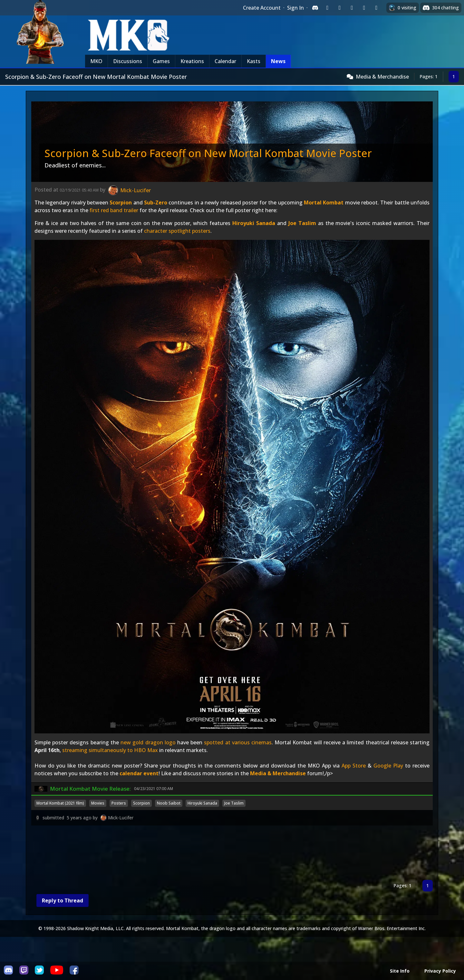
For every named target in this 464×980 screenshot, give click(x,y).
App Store (354, 766)
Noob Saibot (169, 803)
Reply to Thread (63, 900)
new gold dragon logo (148, 742)
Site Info (400, 971)
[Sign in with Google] (340, 8)
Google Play (388, 766)
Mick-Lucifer (121, 818)
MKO (96, 61)
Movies (98, 803)
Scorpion (121, 203)
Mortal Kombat (324, 203)
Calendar (225, 61)
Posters (119, 803)
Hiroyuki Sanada (254, 223)
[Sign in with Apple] (364, 8)
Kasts (254, 61)
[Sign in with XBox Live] (376, 8)
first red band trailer (114, 210)
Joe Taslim (302, 223)
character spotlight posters (177, 231)
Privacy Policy (440, 971)
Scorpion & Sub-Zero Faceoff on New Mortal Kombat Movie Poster (208, 153)
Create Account (262, 8)
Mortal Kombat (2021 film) (60, 803)
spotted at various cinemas (238, 742)
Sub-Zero (156, 203)
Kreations (192, 61)
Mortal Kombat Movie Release (90, 789)
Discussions (128, 61)
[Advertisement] (225, 854)
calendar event (139, 773)
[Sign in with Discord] (315, 8)
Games (161, 61)
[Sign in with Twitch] (327, 8)
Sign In (295, 8)
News (278, 61)
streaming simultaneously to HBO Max (110, 750)
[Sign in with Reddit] (352, 8)
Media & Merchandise (382, 77)
